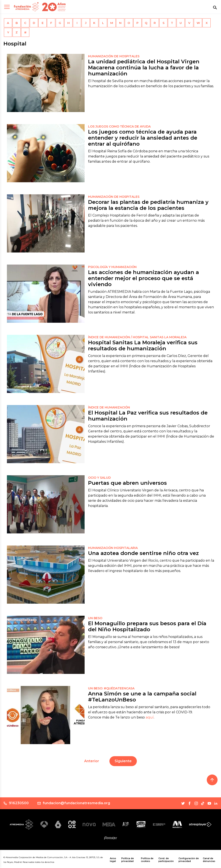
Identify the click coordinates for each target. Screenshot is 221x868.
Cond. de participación (166, 860)
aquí (150, 717)
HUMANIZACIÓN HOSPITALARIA (113, 548)
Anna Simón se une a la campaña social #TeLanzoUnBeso (142, 697)
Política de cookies (147, 860)
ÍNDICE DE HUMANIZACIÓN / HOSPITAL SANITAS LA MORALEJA (137, 337)
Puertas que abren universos (127, 483)
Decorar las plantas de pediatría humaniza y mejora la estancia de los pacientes (148, 205)
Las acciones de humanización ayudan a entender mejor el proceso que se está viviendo (144, 278)
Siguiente (123, 761)
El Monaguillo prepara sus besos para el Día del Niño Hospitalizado (147, 626)
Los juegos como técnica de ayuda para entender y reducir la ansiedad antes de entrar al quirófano (143, 138)
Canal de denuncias (209, 860)
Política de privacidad (128, 860)
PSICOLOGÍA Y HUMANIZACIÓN (112, 267)
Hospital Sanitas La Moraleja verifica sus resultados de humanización (143, 345)
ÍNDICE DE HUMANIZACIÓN (109, 407)
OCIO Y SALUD (99, 478)
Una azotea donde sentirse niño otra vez (143, 553)
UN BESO (95, 618)
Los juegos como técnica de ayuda (119, 126)
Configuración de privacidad (189, 860)
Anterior (92, 761)
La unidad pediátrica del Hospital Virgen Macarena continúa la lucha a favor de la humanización (144, 68)
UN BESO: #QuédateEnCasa (111, 688)
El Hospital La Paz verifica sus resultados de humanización (148, 416)
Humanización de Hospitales (114, 56)
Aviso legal (113, 860)
